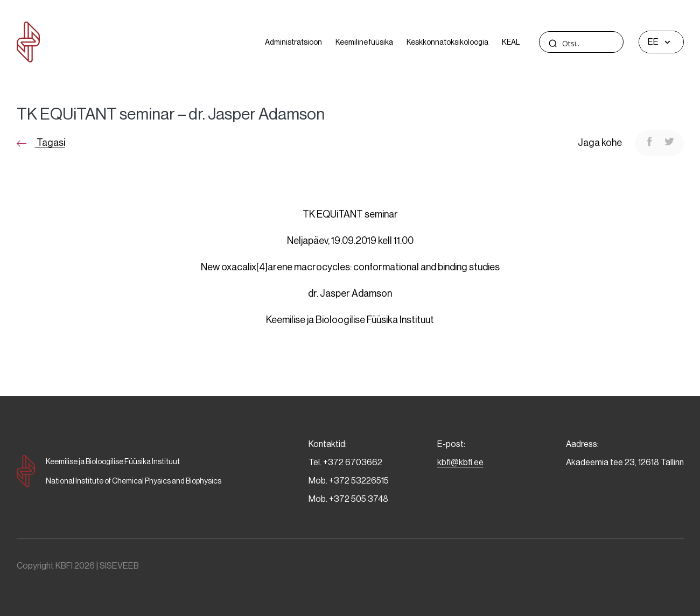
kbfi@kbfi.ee (460, 462)
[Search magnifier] (553, 43)
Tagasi (41, 143)
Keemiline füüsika (364, 42)
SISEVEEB (119, 566)
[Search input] (601, 43)
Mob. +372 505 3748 (348, 499)
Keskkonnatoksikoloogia (447, 42)
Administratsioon (293, 42)
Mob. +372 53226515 (349, 481)
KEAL (511, 42)
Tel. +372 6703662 (345, 462)
